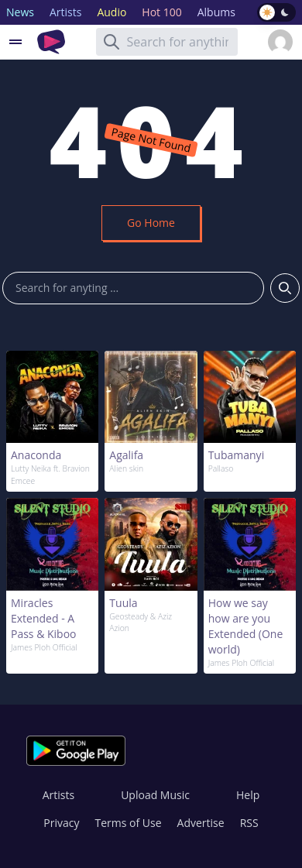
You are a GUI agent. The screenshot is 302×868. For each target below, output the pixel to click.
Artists (58, 795)
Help (248, 795)
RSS (249, 823)
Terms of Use (129, 823)
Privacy (61, 823)
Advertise (201, 823)
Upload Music (155, 795)
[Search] (112, 42)
